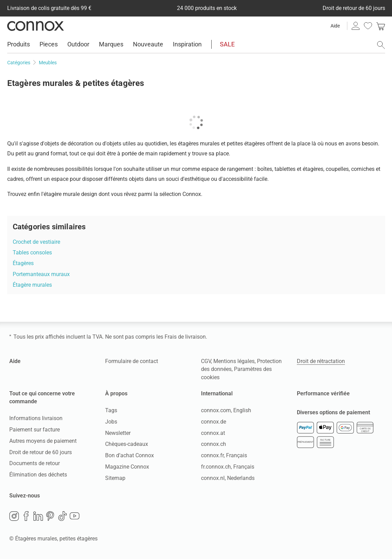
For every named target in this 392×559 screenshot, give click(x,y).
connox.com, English (226, 410)
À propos (116, 393)
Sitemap (115, 478)
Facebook (26, 516)
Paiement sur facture (35, 430)
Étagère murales (32, 285)
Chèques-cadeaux (127, 444)
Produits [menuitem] (19, 44)
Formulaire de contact (132, 361)
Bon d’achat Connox (130, 455)
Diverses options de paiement (333, 412)
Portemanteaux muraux (41, 274)
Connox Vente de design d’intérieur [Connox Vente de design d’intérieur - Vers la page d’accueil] (36, 26)
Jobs (111, 422)
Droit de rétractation (321, 361)
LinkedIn (38, 516)
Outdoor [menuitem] (78, 44)
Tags (111, 410)
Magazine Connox (127, 467)
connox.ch (214, 444)
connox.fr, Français (224, 455)
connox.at (213, 433)
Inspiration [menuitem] (187, 44)
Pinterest (50, 516)
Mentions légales (234, 361)
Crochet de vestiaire (36, 242)
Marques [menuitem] (111, 44)
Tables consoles (32, 253)
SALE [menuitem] (227, 44)
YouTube (75, 516)
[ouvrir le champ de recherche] (381, 45)
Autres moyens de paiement (43, 441)
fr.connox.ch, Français (228, 467)
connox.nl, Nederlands (228, 478)
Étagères (23, 263)
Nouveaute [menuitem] (148, 44)
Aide (335, 26)
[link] (381, 26)
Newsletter (118, 433)
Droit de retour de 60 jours (41, 452)
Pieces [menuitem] (49, 44)
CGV (206, 361)
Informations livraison (36, 418)
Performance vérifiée (323, 393)
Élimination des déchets (38, 475)
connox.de (214, 422)
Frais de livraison (185, 337)
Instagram (14, 516)
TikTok (63, 516)
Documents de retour (35, 463)
